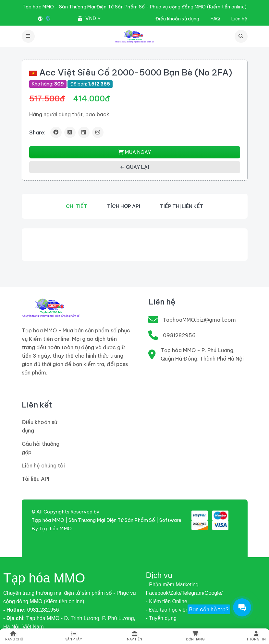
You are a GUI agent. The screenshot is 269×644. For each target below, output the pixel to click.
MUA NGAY (134, 152)
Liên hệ (239, 19)
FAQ (215, 19)
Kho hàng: (48, 84)
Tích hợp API (124, 206)
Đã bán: (90, 84)
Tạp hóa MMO (55, 529)
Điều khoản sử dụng (177, 19)
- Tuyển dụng (161, 618)
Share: (37, 132)
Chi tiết (77, 206)
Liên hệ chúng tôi (43, 466)
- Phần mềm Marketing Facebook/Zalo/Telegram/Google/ (184, 589)
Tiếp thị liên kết (182, 206)
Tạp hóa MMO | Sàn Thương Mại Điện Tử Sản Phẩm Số (93, 520)
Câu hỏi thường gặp (41, 448)
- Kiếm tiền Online (167, 601)
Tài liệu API (36, 479)
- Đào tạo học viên (167, 610)
